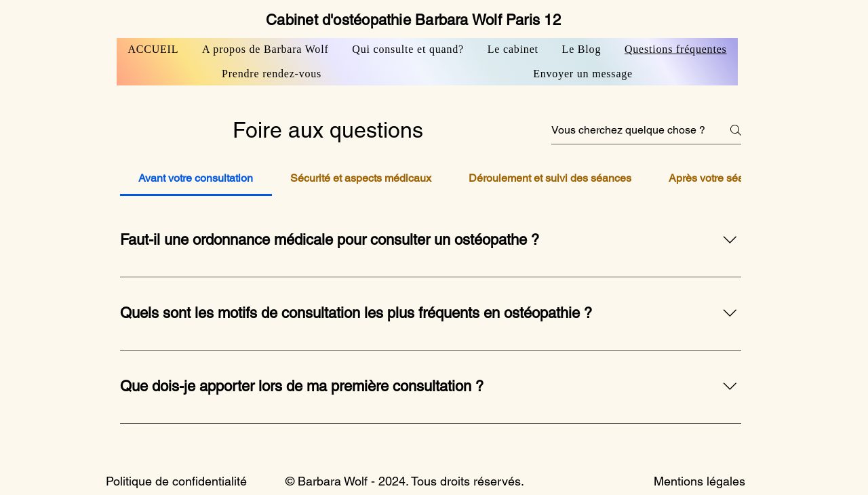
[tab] (196, 178)
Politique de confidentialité (176, 481)
